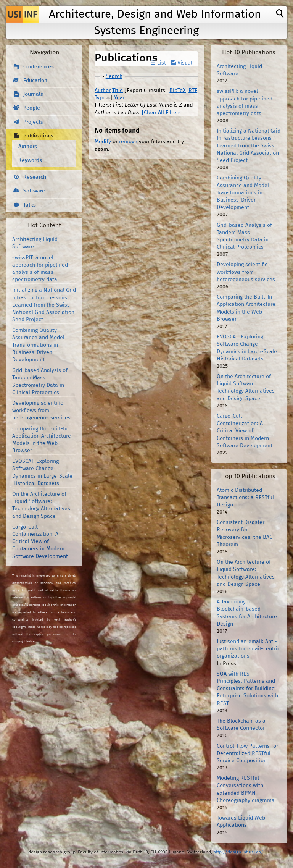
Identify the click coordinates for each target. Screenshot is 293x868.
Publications (38, 136)
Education (35, 81)
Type (100, 98)
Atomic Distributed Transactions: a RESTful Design (245, 498)
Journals (33, 94)
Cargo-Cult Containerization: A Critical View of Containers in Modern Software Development (40, 542)
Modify (103, 142)
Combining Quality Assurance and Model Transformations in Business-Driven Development (38, 345)
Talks (30, 205)
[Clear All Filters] (162, 113)
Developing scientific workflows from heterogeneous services (41, 411)
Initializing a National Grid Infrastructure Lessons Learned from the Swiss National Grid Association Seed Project (44, 305)
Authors (28, 147)
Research (35, 177)
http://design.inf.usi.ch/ (238, 852)
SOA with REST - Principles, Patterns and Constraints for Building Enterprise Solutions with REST (247, 689)
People (32, 108)
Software (34, 191)
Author (103, 91)
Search (114, 76)
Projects (33, 122)
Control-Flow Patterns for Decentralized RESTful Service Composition (247, 753)
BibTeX (178, 91)
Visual (182, 63)
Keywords (30, 160)
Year (119, 98)
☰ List (158, 63)
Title (118, 91)
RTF (193, 91)
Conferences (39, 67)
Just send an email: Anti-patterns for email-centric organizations (248, 649)
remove (128, 142)
